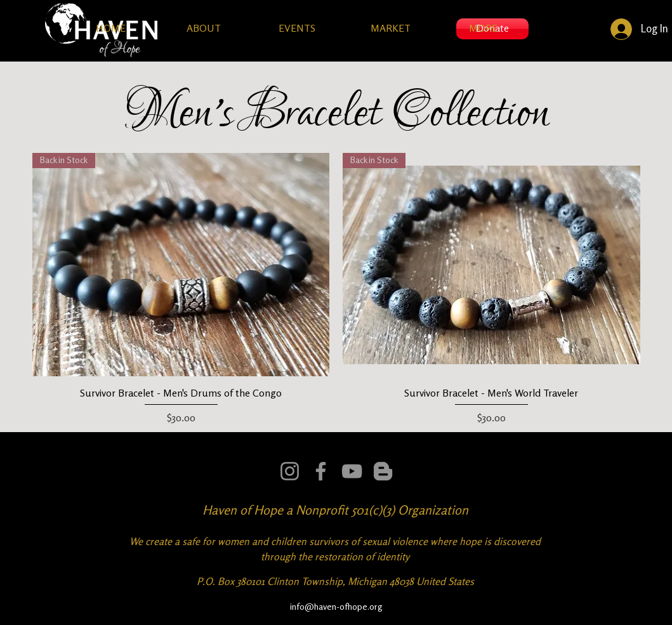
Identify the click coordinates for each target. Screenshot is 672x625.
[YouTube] (352, 471)
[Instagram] (290, 471)
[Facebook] (321, 471)
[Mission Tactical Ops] (383, 471)
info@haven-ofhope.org (336, 607)
